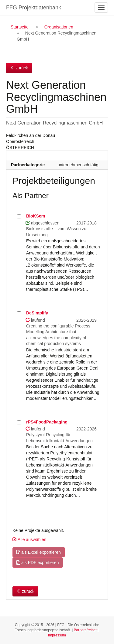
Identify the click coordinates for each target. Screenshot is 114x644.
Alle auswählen (29, 539)
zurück (19, 68)
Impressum (57, 635)
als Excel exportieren (39, 552)
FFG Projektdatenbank (34, 8)
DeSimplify (37, 313)
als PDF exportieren (38, 563)
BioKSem (36, 216)
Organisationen (59, 27)
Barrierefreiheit (86, 630)
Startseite (20, 27)
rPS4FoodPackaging (47, 422)
